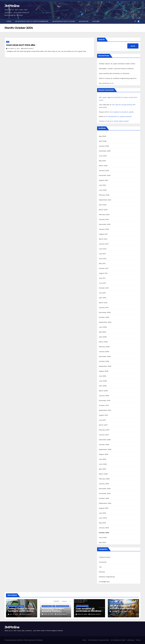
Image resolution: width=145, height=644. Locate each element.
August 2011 (103, 273)
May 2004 (102, 542)
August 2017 (103, 234)
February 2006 (104, 479)
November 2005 (105, 493)
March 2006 (103, 474)
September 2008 (105, 366)
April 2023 (103, 205)
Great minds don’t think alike (21, 45)
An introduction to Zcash (64, 21)
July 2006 (103, 459)
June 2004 (103, 537)
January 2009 (104, 352)
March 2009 (103, 342)
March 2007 (103, 425)
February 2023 (104, 215)
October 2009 (104, 317)
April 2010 (103, 298)
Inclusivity (103, 562)
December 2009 (105, 312)
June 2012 (103, 259)
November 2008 (105, 356)
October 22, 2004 (14, 49)
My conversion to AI (106, 83)
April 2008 (103, 386)
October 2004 (104, 533)
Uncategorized (104, 582)
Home (9, 21)
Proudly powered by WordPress (14, 640)
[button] (135, 21)
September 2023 (105, 200)
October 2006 (104, 445)
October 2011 (104, 268)
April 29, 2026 (49, 614)
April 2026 (103, 141)
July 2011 (102, 278)
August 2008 (104, 371)
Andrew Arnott (28, 49)
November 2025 (105, 151)
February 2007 (104, 430)
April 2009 (103, 337)
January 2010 (104, 308)
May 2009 (102, 332)
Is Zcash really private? (120, 121)
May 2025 (102, 161)
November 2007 (105, 400)
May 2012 (102, 263)
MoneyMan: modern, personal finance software (116, 69)
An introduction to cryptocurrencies (32, 21)
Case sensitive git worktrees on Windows (114, 73)
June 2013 (103, 249)
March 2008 (103, 391)
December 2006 (105, 440)
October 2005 (104, 498)
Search (102, 40)
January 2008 (104, 396)
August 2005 (104, 508)
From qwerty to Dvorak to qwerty (122, 112)
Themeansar (39, 640)
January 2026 (104, 146)
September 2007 (105, 410)
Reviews (102, 572)
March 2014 (103, 239)
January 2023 (104, 219)
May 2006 (102, 469)
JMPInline (12, 6)
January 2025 (104, 170)
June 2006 (103, 464)
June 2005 (103, 518)
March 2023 (103, 210)
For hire (96, 21)
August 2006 (104, 454)
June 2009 (103, 327)
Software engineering (107, 577)
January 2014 (104, 244)
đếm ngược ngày (105, 97)
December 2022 (105, 224)
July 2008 (103, 376)
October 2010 (104, 288)
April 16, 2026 (82, 614)
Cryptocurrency (105, 557)
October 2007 (104, 405)
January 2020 (104, 229)
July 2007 (102, 420)
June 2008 (103, 381)
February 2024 (104, 195)
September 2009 (105, 322)
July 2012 (102, 254)
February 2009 (104, 347)
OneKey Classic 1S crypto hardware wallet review (117, 64)
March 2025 (103, 166)
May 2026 (102, 136)
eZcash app (84, 21)
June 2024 (103, 190)
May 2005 (102, 523)
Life (8, 42)
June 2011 (103, 283)
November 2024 (105, 175)
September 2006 (105, 449)
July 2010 (102, 293)
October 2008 (104, 361)
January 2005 (104, 528)
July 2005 (103, 513)
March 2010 (103, 303)
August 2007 (104, 415)
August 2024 (104, 180)
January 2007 (104, 435)
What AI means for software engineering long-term (118, 78)
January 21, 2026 (117, 611)
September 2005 (105, 503)
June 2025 (103, 156)
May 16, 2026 (14, 614)
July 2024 (102, 185)
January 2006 (104, 484)
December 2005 (105, 489)
